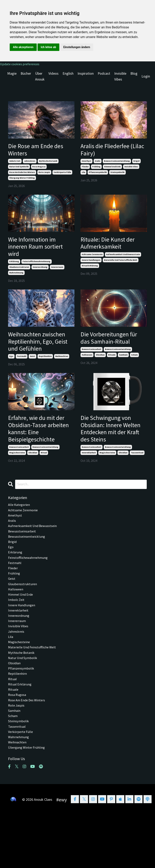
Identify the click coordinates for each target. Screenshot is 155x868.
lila (83, 176)
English (68, 74)
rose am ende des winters (22, 176)
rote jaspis (44, 176)
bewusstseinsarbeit (92, 369)
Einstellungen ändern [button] (77, 47)
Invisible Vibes (120, 77)
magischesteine (17, 481)
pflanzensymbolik (98, 176)
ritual (44, 481)
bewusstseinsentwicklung (117, 165)
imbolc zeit (15, 165)
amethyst (86, 165)
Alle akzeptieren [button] (23, 47)
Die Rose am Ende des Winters (35, 152)
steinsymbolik (117, 176)
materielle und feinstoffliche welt (121, 267)
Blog (134, 74)
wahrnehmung (16, 281)
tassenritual (137, 481)
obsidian (100, 375)
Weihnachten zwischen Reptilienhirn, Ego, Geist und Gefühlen (37, 357)
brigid (136, 165)
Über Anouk (40, 77)
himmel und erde (112, 170)
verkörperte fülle (62, 176)
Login (146, 77)
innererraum (57, 275)
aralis (98, 165)
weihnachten (62, 378)
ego (11, 378)
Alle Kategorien (20, 533)
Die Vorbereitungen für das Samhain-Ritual (110, 352)
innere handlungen (91, 267)
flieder (85, 170)
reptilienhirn (45, 378)
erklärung (14, 270)
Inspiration (86, 74)
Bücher (26, 74)
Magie (12, 74)
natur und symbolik (19, 170)
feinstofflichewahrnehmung (37, 270)
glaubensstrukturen (19, 275)
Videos (53, 74)
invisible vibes (131, 170)
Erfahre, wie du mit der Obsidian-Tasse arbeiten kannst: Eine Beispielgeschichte (40, 453)
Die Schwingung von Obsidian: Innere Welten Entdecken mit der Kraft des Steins (114, 453)
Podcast (104, 74)
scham (134, 375)
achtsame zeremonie (92, 261)
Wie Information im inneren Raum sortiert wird (37, 253)
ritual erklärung (90, 272)
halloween (87, 375)
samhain (123, 375)
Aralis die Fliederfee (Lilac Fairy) (110, 152)
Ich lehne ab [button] (48, 47)
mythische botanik (48, 165)
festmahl (22, 378)
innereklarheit (89, 481)
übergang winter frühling (22, 182)
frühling (96, 170)
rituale (112, 375)
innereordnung (40, 275)
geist (32, 378)
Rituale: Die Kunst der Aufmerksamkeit (113, 248)
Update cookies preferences (21, 64)
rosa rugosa (39, 170)
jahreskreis (30, 165)
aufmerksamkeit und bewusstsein (123, 261)
